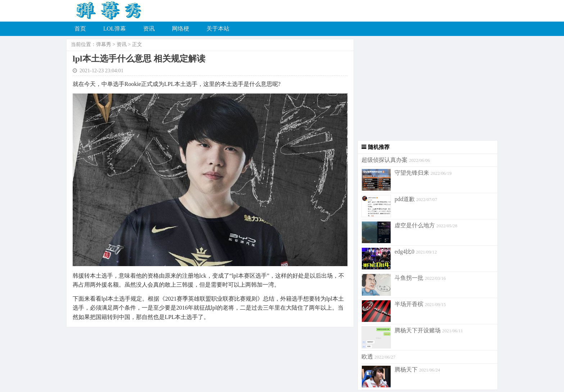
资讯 (149, 29)
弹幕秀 (104, 44)
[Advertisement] (426, 90)
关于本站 (218, 29)
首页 (80, 29)
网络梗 (181, 29)
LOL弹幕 (115, 29)
